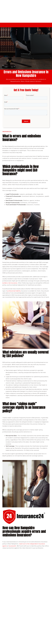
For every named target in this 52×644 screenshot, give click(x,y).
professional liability (14, 291)
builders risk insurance (10, 283)
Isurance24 (13, 546)
